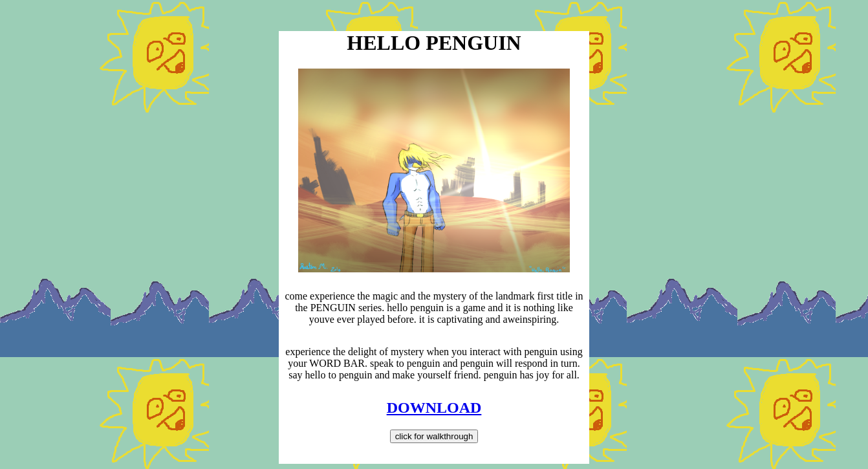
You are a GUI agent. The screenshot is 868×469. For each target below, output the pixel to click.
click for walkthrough (434, 436)
